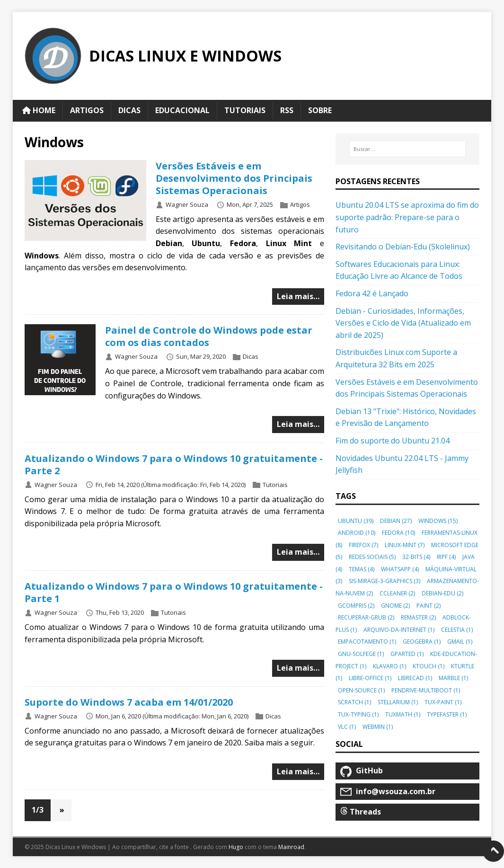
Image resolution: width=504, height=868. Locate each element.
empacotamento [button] (367, 642)
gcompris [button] (356, 606)
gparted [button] (407, 654)
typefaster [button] (447, 714)
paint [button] (429, 606)
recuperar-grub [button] (366, 617)
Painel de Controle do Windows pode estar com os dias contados (209, 336)
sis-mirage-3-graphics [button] (385, 581)
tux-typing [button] (358, 714)
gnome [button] (395, 606)
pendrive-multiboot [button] (426, 690)
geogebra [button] (422, 642)
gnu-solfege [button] (361, 654)
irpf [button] (446, 557)
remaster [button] (418, 617)
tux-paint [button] (443, 702)
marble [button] (453, 678)
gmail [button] (460, 642)
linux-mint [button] (405, 545)
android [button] (357, 533)
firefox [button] (363, 545)
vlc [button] (347, 727)
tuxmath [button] (403, 714)
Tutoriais (275, 485)
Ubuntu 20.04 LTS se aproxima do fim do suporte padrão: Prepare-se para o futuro (407, 217)
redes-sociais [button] (372, 557)
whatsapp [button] (400, 569)
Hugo (236, 847)
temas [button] (362, 569)
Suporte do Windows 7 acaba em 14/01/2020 (129, 702)
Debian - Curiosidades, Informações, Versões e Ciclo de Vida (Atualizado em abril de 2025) (403, 323)
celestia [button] (457, 630)
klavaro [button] (389, 666)
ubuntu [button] (356, 521)
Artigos (300, 204)
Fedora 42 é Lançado (372, 293)
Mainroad (291, 847)
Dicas (251, 357)
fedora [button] (398, 533)
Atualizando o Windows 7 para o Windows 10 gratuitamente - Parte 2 (174, 465)
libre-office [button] (370, 678)
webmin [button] (378, 727)
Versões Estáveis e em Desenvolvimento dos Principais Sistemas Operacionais (234, 178)
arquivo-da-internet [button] (399, 630)
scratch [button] (354, 702)
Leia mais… (298, 296)
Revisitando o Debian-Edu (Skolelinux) (403, 247)
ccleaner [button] (397, 593)
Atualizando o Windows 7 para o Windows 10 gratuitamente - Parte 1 (174, 592)
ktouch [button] (429, 666)
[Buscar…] (408, 149)
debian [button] (396, 521)
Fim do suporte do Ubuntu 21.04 (393, 441)
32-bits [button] (416, 557)
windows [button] (438, 521)
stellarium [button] (398, 702)
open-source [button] (361, 690)
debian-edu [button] (442, 593)
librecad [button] (415, 678)
